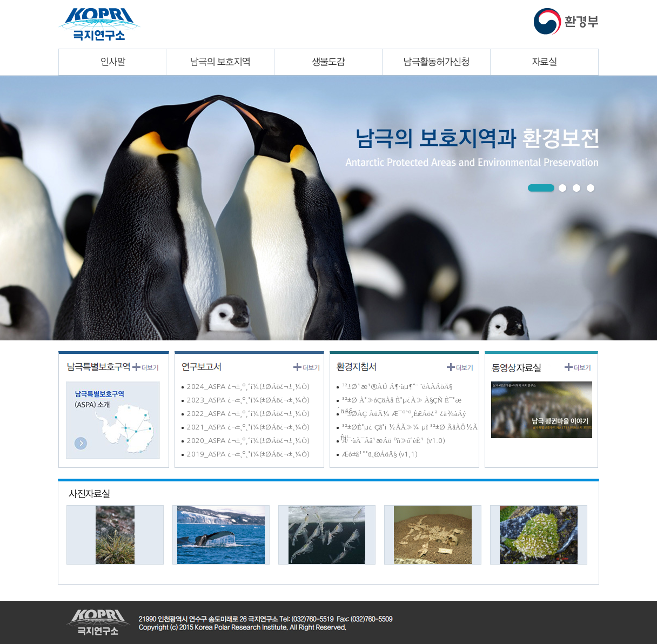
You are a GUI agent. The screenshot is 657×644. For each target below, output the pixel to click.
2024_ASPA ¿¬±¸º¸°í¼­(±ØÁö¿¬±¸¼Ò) (245, 387)
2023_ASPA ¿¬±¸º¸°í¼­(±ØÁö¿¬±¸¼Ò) (245, 400)
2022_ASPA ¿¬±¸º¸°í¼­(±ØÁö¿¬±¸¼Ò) (245, 414)
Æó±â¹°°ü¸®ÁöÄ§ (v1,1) (377, 454)
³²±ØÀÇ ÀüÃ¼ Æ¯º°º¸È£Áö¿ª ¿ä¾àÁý (401, 414)
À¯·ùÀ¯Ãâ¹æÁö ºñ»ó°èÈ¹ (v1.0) (390, 441)
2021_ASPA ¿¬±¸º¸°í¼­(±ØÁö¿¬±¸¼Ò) (245, 427)
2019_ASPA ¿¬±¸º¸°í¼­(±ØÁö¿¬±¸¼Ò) (245, 454)
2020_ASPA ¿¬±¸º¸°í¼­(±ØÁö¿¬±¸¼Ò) (245, 441)
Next (15, 206)
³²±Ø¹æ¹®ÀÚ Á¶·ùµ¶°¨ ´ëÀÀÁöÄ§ (394, 387)
